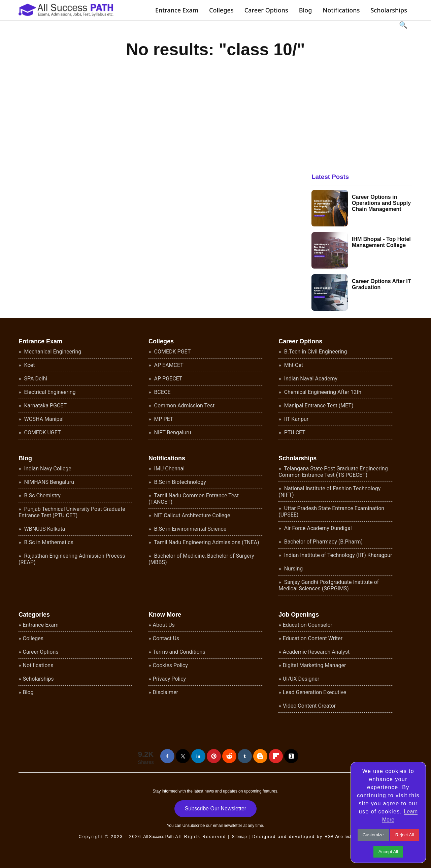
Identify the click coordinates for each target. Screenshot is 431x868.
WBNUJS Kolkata (44, 529)
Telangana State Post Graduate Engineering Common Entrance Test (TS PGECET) (333, 472)
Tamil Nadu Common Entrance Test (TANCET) (194, 499)
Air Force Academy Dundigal (317, 528)
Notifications (341, 10)
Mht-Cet (293, 365)
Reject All (405, 835)
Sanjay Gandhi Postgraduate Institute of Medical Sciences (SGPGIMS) (329, 585)
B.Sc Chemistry (42, 495)
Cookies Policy (170, 665)
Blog (306, 10)
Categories (34, 615)
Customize (373, 835)
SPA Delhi (35, 379)
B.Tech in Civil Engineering (315, 352)
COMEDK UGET (42, 432)
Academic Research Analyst (316, 652)
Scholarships (389, 10)
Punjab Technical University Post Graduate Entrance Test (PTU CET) (72, 512)
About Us (164, 625)
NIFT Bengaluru (172, 432)
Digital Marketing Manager (314, 665)
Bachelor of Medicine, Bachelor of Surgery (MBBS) (201, 559)
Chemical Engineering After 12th (322, 392)
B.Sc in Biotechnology (179, 482)
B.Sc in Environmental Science (190, 529)
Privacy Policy (170, 679)
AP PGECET (168, 379)
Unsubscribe (194, 826)
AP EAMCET (168, 365)
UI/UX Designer (301, 679)
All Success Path (158, 837)
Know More (165, 615)
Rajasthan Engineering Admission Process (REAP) (72, 559)
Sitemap (239, 837)
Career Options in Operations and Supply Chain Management (381, 203)
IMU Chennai (169, 469)
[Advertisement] (362, 110)
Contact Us (166, 638)
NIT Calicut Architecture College (192, 515)
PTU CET (294, 432)
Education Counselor (308, 625)
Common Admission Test (184, 406)
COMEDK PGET (172, 352)
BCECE (162, 392)
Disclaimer (165, 692)
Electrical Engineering (49, 392)
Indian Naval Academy (310, 379)
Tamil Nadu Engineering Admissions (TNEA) (206, 542)
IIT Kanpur (296, 419)
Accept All (388, 852)
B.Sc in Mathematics (48, 542)
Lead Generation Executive (314, 692)
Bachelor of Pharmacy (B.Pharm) (323, 542)
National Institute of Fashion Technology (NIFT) (329, 492)
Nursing (293, 569)
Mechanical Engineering (52, 352)
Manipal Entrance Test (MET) (318, 406)
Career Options (266, 10)
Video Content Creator (309, 706)
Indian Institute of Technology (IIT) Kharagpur (338, 555)
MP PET (163, 419)
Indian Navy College (47, 469)
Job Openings (299, 615)
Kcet (29, 365)
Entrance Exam (177, 10)
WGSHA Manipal (43, 419)
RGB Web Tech (338, 837)
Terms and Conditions (179, 652)
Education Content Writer (313, 638)
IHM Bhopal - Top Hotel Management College (381, 242)
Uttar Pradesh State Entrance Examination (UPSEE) (331, 511)
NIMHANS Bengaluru (49, 482)
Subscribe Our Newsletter (215, 809)
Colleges (221, 10)
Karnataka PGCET (45, 406)
